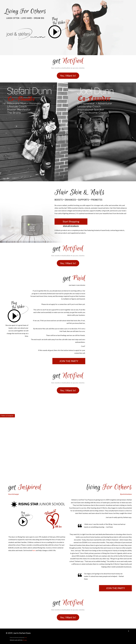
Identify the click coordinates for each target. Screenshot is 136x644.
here (26, 637)
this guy (25, 640)
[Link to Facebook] (129, 631)
